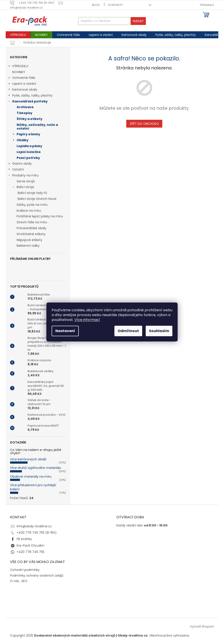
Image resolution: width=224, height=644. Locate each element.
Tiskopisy (24, 113)
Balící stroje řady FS (32, 193)
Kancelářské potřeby (28, 102)
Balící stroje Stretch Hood (37, 199)
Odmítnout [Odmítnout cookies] (128, 331)
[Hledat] (112, 21)
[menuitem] (18, 35)
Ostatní (16, 170)
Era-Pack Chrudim (31, 545)
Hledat (138, 21)
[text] (34, 3)
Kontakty (115, 5)
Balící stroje (23, 187)
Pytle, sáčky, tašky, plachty (30, 96)
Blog (96, 5)
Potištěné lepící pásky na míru (40, 216)
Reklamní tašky (28, 246)
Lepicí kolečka (29, 152)
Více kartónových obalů (28, 459)
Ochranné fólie (22, 78)
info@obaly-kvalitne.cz (34, 526)
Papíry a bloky (26, 135)
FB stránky (24, 539)
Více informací (87, 320)
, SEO (24, 581)
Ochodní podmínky (25, 570)
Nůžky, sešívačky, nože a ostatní (37, 127)
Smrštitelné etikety (31, 234)
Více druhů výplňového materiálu (36, 468)
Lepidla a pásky (29, 146)
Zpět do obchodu (144, 124)
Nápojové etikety (29, 240)
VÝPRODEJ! (18, 67)
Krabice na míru (29, 211)
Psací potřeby (28, 158)
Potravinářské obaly (31, 228)
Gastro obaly (20, 164)
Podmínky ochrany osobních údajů (37, 576)
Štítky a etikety (30, 119)
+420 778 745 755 (31, 552)
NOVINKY (19, 72)
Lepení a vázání (22, 84)
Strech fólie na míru (32, 222)
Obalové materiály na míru (31, 477)
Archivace (25, 107)
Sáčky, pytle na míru (32, 205)
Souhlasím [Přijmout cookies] (159, 331)
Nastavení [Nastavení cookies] (65, 331)
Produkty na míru (23, 176)
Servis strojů (26, 181)
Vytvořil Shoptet (202, 626)
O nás (15, 581)
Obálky (20, 141)
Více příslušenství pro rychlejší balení (33, 487)
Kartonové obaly (23, 90)
